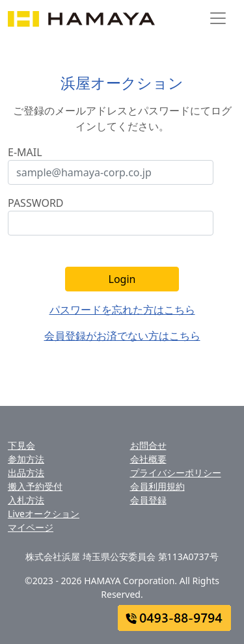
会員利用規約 (157, 486)
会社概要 (148, 459)
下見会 (21, 445)
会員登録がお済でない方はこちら (122, 336)
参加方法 (26, 459)
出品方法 (26, 473)
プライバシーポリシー (176, 473)
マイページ (31, 527)
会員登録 (148, 500)
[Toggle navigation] (218, 18)
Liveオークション (44, 514)
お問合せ (148, 445)
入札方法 (26, 500)
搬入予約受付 (35, 486)
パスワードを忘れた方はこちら (122, 310)
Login (122, 279)
